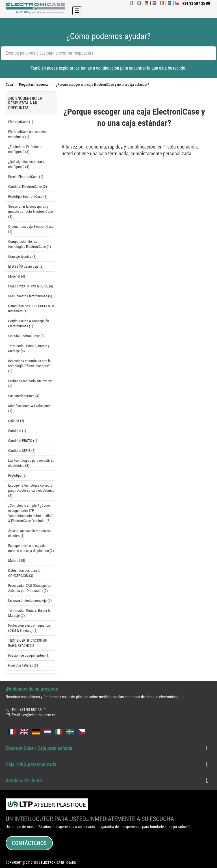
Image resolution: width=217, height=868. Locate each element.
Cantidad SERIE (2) (22, 451)
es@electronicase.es (39, 715)
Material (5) (17, 561)
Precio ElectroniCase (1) (26, 177)
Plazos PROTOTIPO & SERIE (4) (31, 286)
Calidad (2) (16, 421)
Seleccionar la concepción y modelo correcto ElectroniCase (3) (31, 211)
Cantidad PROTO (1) (23, 441)
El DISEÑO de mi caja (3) (26, 266)
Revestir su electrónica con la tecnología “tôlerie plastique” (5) (29, 366)
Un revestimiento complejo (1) (30, 600)
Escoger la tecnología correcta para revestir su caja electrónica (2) (31, 490)
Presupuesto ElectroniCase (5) (30, 296)
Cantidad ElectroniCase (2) (28, 187)
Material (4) (17, 276)
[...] (181, 697)
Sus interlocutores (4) (24, 396)
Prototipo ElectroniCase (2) (28, 196)
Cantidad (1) (17, 431)
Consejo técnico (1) (22, 256)
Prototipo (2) (17, 475)
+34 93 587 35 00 (33, 710)
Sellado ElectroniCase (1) (26, 336)
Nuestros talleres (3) (23, 665)
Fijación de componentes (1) (29, 655)
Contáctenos (29, 843)
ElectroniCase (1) (21, 122)
